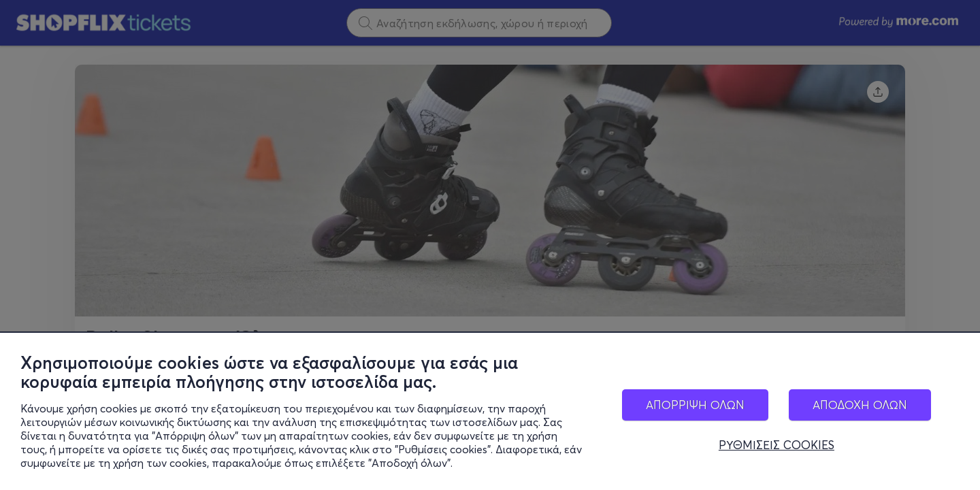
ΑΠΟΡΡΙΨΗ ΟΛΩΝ (695, 405)
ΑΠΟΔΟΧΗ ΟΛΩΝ (860, 405)
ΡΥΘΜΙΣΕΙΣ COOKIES (777, 445)
